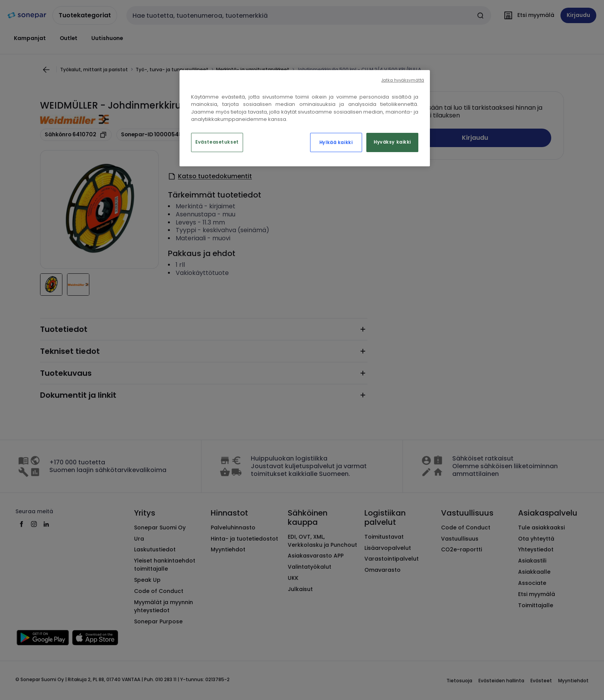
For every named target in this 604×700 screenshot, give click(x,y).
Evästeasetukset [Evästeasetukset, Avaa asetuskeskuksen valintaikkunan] (217, 142)
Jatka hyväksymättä (403, 80)
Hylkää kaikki (336, 142)
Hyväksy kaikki (392, 142)
